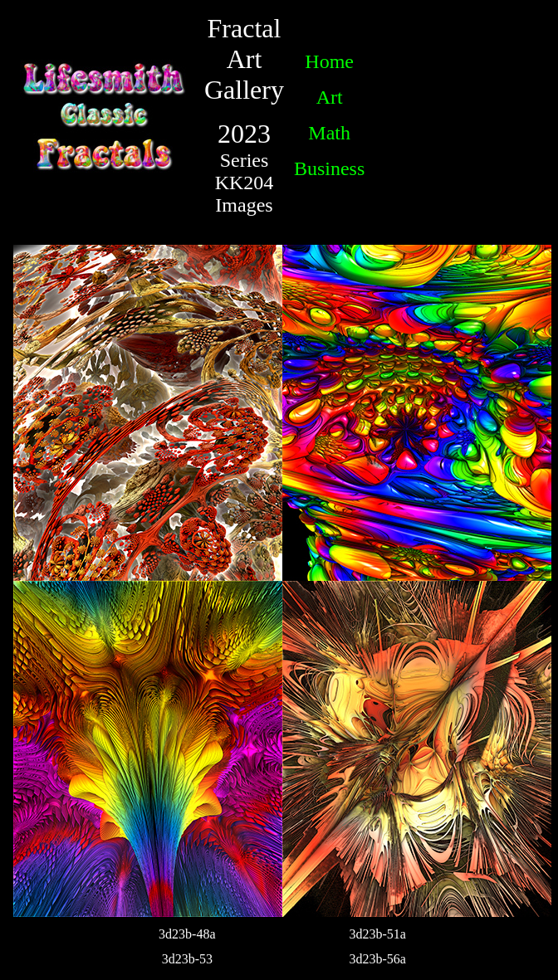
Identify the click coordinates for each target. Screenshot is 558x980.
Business (329, 168)
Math (329, 133)
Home (329, 61)
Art (330, 97)
